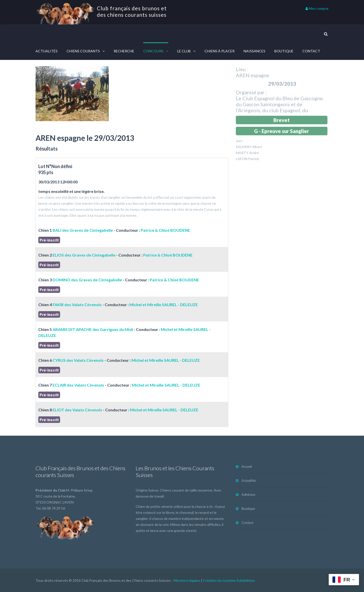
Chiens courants (83, 51)
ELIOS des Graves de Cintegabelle (84, 255)
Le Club (184, 51)
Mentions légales (187, 580)
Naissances (254, 51)
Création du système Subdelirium (229, 580)
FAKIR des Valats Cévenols (77, 305)
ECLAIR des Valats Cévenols (78, 385)
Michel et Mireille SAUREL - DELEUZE (164, 305)
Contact (311, 51)
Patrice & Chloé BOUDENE (165, 230)
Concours (153, 51)
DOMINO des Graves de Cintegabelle (87, 280)
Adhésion (248, 495)
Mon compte (317, 8)
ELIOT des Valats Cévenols (77, 410)
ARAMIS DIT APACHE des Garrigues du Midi (93, 329)
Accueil (247, 466)
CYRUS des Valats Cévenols (78, 360)
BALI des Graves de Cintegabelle (83, 230)
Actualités (47, 51)
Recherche (124, 51)
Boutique (284, 51)
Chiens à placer (220, 51)
